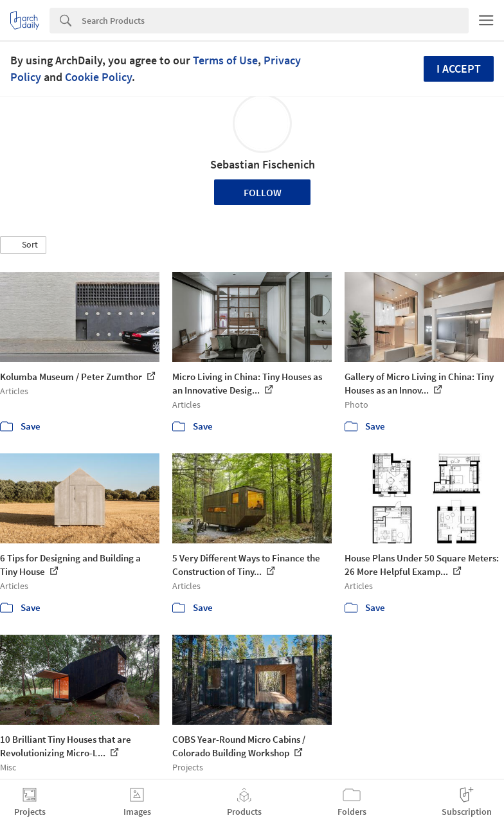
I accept (459, 68)
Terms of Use (225, 60)
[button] (23, 245)
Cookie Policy (98, 77)
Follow (263, 192)
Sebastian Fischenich (263, 164)
